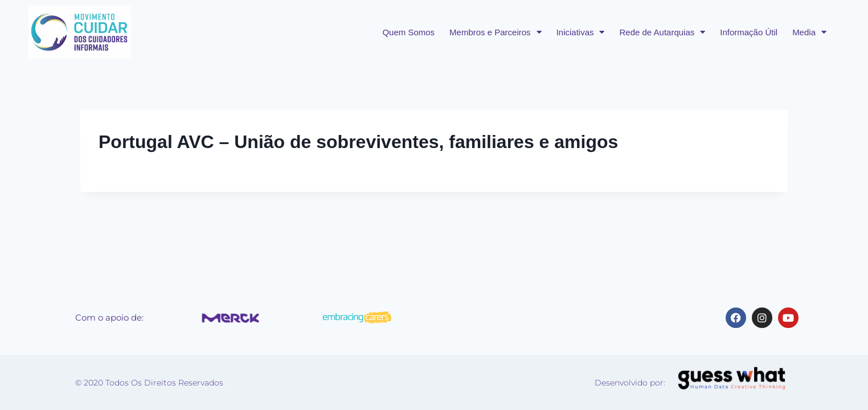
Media (809, 32)
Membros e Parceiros (496, 32)
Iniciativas (581, 32)
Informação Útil (749, 32)
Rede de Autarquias (662, 32)
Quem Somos (408, 32)
